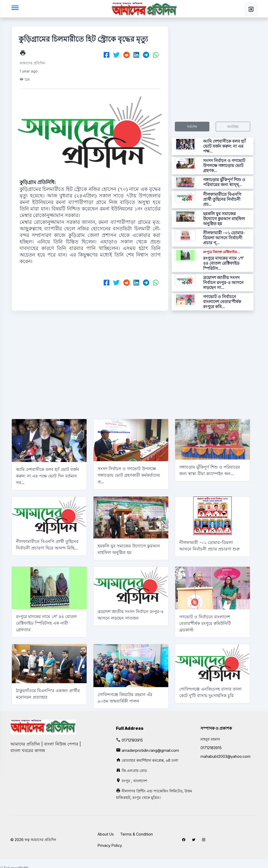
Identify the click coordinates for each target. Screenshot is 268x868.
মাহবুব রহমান (210, 739)
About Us (106, 834)
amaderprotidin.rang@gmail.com (150, 750)
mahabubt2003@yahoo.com (225, 756)
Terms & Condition (136, 834)
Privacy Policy (110, 845)
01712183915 (132, 740)
